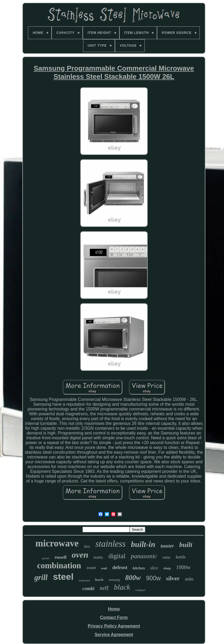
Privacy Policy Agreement (114, 626)
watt (104, 568)
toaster (167, 546)
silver (173, 578)
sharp (167, 568)
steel (63, 577)
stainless (110, 544)
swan (91, 568)
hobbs (98, 557)
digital (117, 556)
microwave (57, 543)
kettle (181, 557)
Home (114, 609)
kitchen (139, 568)
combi (88, 589)
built (186, 545)
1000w (183, 567)
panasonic (144, 556)
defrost (120, 567)
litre (87, 547)
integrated (84, 580)
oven (80, 555)
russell (60, 557)
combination (59, 565)
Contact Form (114, 617)
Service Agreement (114, 635)
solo (189, 579)
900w (153, 578)
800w (133, 578)
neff (104, 588)
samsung (114, 580)
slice (154, 568)
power (46, 558)
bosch (99, 580)
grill (41, 577)
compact (140, 590)
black (122, 587)
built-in (143, 544)
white (166, 558)
